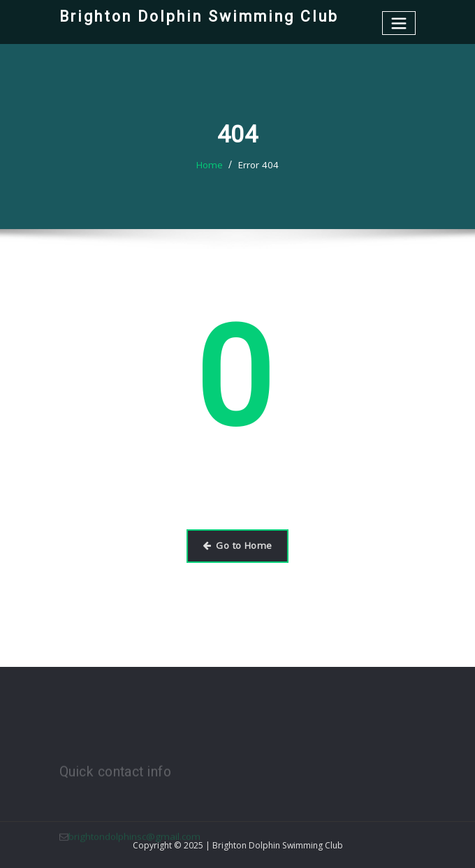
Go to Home (237, 545)
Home (211, 165)
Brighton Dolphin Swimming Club (194, 16)
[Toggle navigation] (400, 23)
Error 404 (258, 165)
